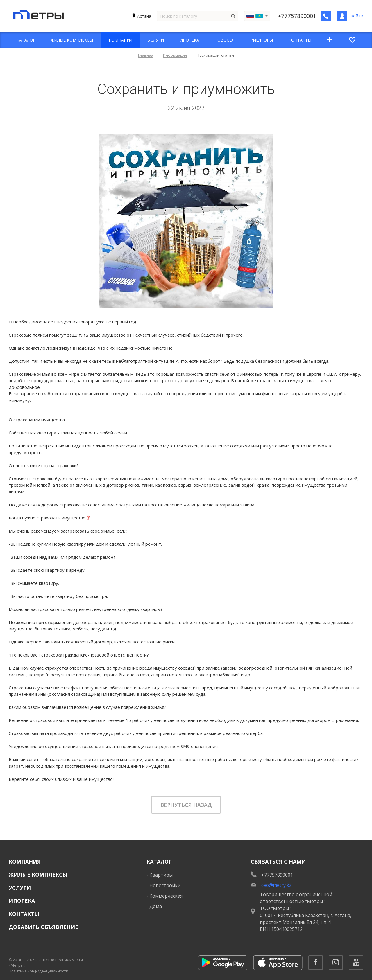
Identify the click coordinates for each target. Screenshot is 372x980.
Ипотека (22, 901)
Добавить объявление (43, 927)
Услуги (20, 888)
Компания (25, 862)
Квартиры (161, 875)
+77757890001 (297, 16)
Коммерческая (166, 896)
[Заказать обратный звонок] (326, 16)
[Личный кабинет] (342, 16)
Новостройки (165, 885)
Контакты (24, 914)
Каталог (159, 862)
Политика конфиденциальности (39, 971)
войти (357, 16)
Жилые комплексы (38, 875)
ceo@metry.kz (276, 885)
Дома (156, 906)
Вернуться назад (186, 805)
